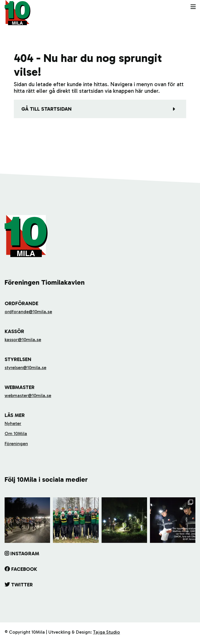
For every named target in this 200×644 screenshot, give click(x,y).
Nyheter (13, 423)
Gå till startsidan (46, 109)
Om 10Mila (16, 434)
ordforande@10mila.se (28, 312)
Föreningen (16, 444)
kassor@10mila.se (23, 340)
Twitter (22, 585)
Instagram (25, 554)
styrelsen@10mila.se (25, 368)
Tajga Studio (106, 632)
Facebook (24, 569)
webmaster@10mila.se (28, 395)
